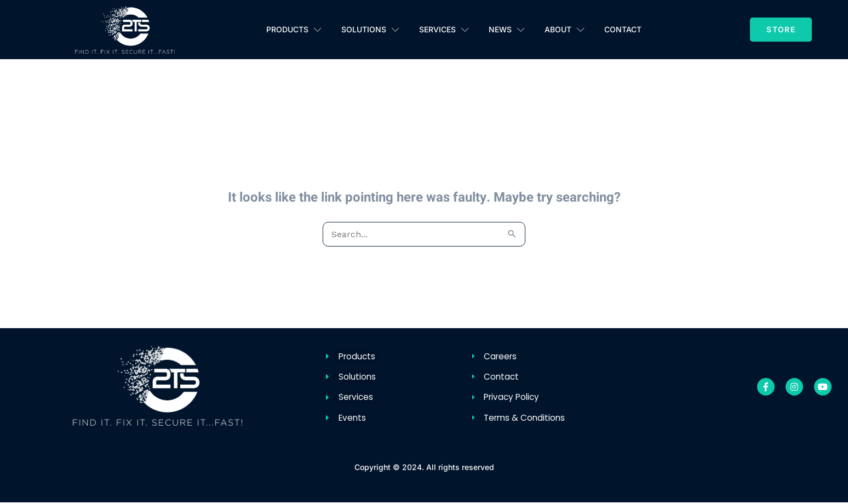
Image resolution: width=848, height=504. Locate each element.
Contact (623, 29)
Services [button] (444, 30)
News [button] (507, 30)
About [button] (565, 30)
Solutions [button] (370, 30)
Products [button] (294, 30)
